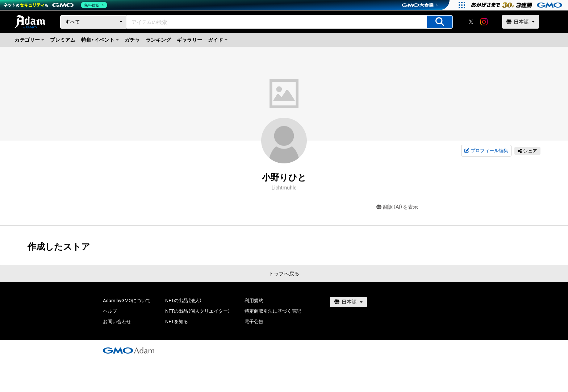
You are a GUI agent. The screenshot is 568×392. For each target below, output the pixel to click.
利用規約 (254, 301)
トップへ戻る (284, 274)
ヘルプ (110, 311)
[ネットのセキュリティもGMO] (56, 5)
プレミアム (63, 40)
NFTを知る (177, 322)
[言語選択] (521, 22)
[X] (471, 22)
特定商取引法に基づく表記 (273, 311)
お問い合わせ (117, 322)
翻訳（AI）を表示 (397, 207)
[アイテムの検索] (440, 22)
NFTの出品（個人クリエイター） (198, 311)
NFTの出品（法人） (183, 301)
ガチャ (132, 40)
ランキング (158, 40)
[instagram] (484, 22)
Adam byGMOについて (127, 301)
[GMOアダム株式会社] (129, 350)
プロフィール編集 (486, 151)
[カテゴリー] (93, 22)
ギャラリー (189, 40)
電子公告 (254, 322)
